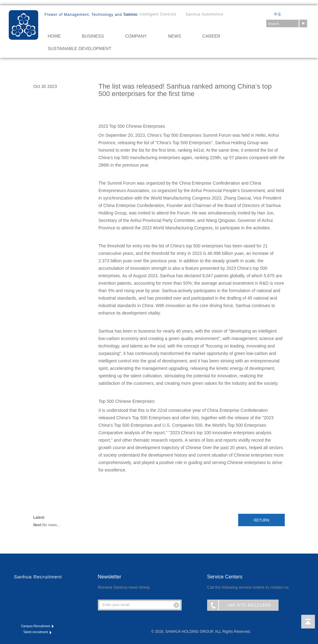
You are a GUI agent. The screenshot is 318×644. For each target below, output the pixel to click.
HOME (54, 36)
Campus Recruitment (38, 626)
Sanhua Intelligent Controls (150, 14)
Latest (39, 517)
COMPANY (136, 36)
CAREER (211, 36)
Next (37, 525)
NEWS (175, 36)
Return (261, 520)
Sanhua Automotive (204, 14)
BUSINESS (93, 36)
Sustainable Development (79, 48)
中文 (278, 14)
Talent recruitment (38, 632)
